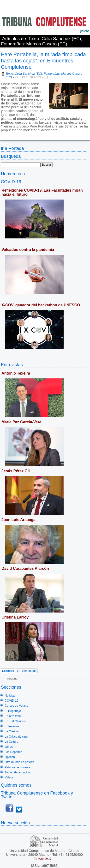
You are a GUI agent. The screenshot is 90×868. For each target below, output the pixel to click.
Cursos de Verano (17, 706)
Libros (9, 747)
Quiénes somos (16, 785)
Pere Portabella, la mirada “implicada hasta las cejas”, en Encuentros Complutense (43, 61)
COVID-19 (11, 182)
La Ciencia (12, 731)
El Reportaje (13, 711)
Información (44, 858)
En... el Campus (15, 721)
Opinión (10, 757)
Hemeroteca (13, 174)
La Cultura (12, 742)
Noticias (10, 696)
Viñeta (9, 777)
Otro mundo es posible (20, 762)
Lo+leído (8, 671)
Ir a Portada (12, 148)
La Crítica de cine (16, 737)
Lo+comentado (27, 671)
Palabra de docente (18, 767)
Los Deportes (14, 752)
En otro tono (13, 716)
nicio (85, 31)
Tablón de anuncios (17, 772)
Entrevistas (12, 365)
